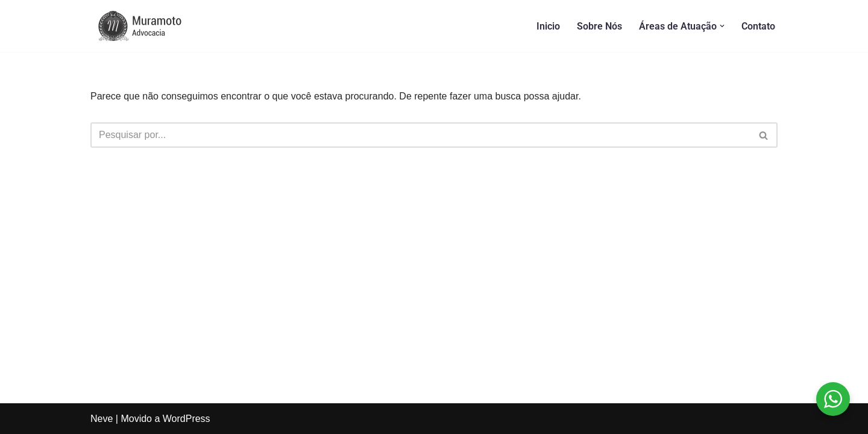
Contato (758, 26)
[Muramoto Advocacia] (151, 26)
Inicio (548, 26)
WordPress (187, 419)
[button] (722, 26)
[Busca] (420, 135)
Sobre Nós (599, 26)
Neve (102, 419)
